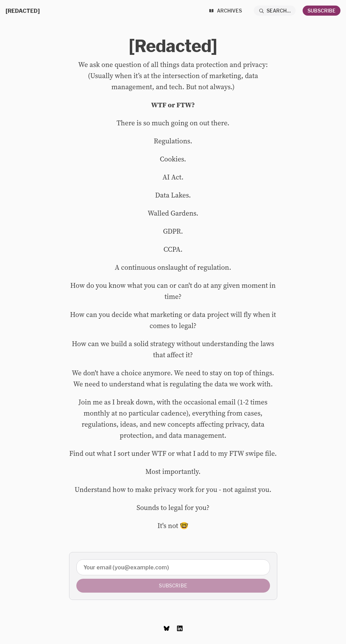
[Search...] (275, 11)
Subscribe (322, 11)
